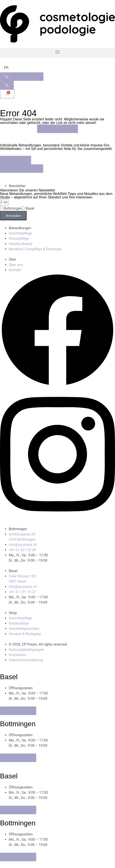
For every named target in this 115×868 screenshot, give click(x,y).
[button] (57, 53)
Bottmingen (13, 208)
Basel (30, 208)
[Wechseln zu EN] (6, 68)
